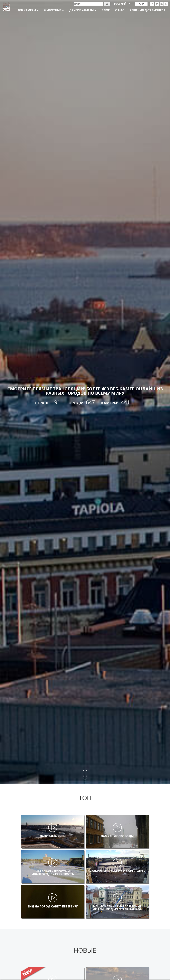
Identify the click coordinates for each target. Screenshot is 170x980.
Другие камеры (83, 10)
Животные (54, 10)
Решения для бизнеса (148, 10)
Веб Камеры (28, 10)
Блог (106, 10)
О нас (120, 10)
